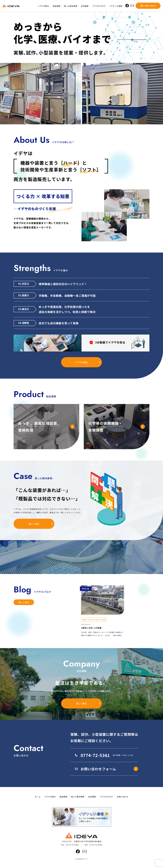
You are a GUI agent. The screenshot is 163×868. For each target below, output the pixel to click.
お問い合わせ (123, 797)
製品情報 (63, 797)
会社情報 (92, 797)
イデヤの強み (81, 362)
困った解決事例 (78, 797)
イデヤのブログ (106, 797)
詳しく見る (34, 524)
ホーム (38, 797)
